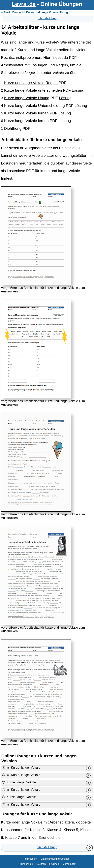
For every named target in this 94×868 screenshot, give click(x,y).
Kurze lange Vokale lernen (26, 113)
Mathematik (69, 864)
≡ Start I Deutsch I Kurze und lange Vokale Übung (34, 12)
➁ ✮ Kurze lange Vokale (21, 775)
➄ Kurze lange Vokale (19, 797)
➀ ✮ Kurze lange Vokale (21, 768)
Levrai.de (24, 4)
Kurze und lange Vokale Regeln (31, 83)
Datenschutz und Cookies (55, 859)
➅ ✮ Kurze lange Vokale (21, 805)
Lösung (78, 90)
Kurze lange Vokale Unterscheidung (34, 106)
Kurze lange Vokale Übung (27, 98)
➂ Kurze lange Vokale (19, 782)
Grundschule (26, 864)
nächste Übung (48, 18)
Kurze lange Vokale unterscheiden (33, 90)
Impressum (31, 859)
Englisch (54, 864)
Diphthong (13, 128)
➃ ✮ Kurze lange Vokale (21, 790)
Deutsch (41, 864)
